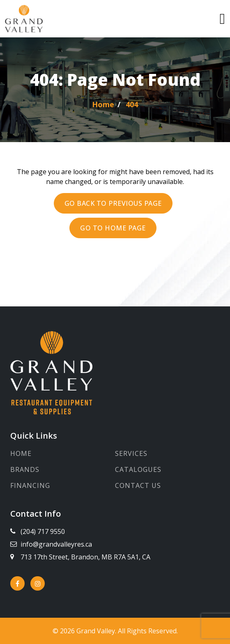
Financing (30, 485)
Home (21, 453)
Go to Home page (113, 228)
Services (131, 453)
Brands (25, 469)
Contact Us (138, 485)
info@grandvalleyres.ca (56, 544)
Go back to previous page (113, 203)
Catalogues (138, 469)
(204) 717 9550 (43, 531)
